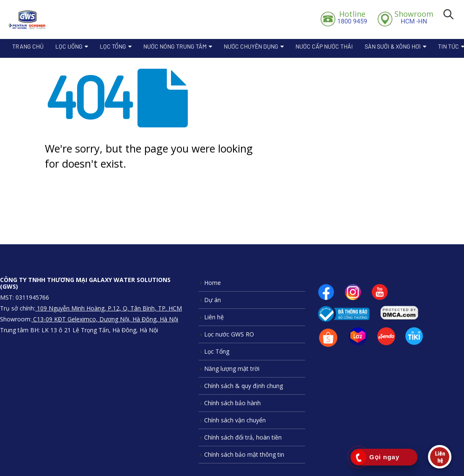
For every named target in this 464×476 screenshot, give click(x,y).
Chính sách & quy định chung (244, 386)
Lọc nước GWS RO (229, 334)
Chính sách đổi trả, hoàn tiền (243, 437)
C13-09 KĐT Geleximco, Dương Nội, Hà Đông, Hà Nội (105, 319)
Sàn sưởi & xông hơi (393, 46)
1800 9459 (352, 17)
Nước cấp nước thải (324, 46)
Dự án (213, 300)
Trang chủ (28, 46)
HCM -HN (414, 17)
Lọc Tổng (113, 46)
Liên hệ (214, 317)
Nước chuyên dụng (251, 46)
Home (213, 283)
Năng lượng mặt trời (232, 369)
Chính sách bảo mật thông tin (244, 454)
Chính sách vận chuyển (235, 420)
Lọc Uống (69, 46)
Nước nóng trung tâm (175, 46)
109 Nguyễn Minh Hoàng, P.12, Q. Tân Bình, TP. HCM (109, 308)
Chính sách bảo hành (232, 403)
